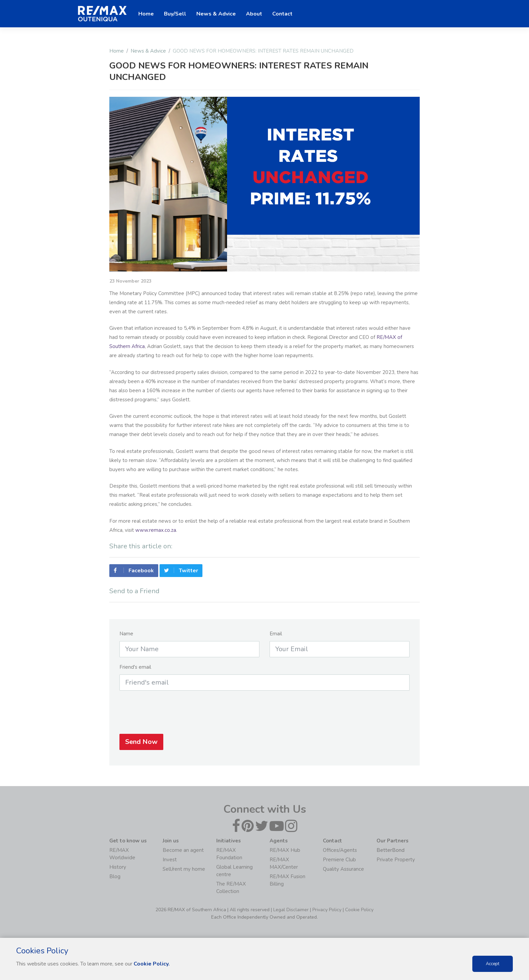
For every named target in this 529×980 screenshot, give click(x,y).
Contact (282, 14)
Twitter (181, 574)
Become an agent (183, 850)
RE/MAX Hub (285, 850)
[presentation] (264, 716)
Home (117, 51)
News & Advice (148, 51)
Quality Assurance (343, 869)
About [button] (254, 14)
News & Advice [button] (216, 14)
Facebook (134, 574)
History (118, 867)
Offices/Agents (340, 850)
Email (276, 637)
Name (126, 637)
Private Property (396, 860)
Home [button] (146, 14)
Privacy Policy (327, 910)
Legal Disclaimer (291, 910)
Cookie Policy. (152, 964)
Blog (115, 876)
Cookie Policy (359, 910)
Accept (493, 964)
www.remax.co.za (156, 530)
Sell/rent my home (184, 869)
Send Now (141, 745)
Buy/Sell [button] (175, 14)
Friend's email (135, 670)
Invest (170, 860)
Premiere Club (339, 860)
